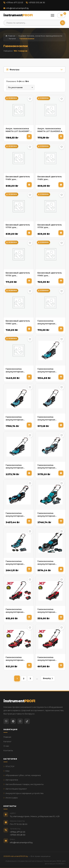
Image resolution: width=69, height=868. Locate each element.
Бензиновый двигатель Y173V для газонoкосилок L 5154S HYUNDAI (18, 274)
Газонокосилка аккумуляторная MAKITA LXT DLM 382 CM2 (48, 370)
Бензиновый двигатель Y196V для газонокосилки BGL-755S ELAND (18, 322)
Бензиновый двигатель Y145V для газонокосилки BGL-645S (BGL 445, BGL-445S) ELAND (50, 178)
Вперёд (48, 678)
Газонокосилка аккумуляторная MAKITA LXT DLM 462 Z (49, 467)
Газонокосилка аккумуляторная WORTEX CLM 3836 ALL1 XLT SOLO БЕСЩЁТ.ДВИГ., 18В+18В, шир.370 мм (50, 659)
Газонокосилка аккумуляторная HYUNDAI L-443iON (47, 322)
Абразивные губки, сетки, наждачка (22, 775)
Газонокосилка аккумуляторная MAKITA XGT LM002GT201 (46, 563)
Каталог (13, 39)
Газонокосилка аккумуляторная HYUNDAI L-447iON (15, 370)
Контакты (8, 750)
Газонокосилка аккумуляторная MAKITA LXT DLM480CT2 (50, 515)
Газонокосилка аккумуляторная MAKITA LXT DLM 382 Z (49, 418)
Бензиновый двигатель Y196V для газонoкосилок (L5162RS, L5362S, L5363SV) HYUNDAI (50, 274)
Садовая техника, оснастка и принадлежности (40, 36)
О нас (6, 746)
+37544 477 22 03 (13, 3)
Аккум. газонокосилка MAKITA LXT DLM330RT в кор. (18, 130)
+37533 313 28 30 (35, 3)
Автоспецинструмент (15, 789)
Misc (7, 771)
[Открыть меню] (53, 15)
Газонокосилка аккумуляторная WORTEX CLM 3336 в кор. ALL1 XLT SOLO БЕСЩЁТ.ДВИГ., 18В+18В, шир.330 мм (50, 611)
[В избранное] (30, 99)
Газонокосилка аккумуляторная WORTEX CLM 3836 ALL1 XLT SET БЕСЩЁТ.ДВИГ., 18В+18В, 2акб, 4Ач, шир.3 (19, 659)
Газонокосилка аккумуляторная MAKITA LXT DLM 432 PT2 (17, 467)
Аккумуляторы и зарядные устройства (23, 793)
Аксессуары (11, 798)
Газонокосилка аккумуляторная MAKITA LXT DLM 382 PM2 (17, 418)
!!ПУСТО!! (9, 766)
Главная (10, 36)
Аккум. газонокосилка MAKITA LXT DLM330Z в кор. (50, 130)
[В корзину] (29, 137)
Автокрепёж (11, 780)
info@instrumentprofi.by (16, 8)
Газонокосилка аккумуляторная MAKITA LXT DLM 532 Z (17, 515)
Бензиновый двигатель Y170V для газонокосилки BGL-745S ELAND (50, 226)
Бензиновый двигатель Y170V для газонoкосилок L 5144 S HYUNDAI (18, 226)
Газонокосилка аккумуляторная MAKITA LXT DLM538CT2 (18, 563)
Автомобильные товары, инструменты (24, 784)
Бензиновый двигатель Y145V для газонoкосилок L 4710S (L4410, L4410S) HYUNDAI (18, 178)
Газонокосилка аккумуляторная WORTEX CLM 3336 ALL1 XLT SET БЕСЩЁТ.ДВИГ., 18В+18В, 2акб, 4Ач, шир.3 (19, 611)
